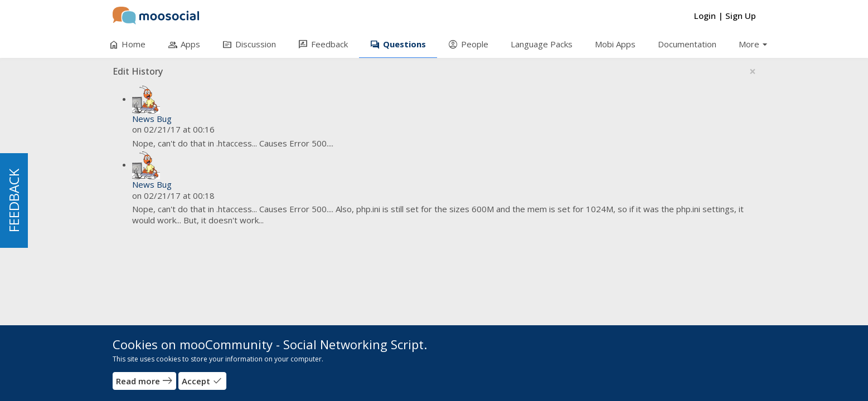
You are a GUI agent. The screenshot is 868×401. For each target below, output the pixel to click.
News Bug (152, 119)
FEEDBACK (14, 200)
